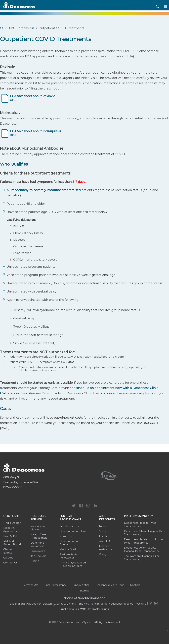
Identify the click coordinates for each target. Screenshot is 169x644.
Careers (8, 558)
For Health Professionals (70, 518)
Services (104, 531)
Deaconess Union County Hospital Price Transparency (142, 549)
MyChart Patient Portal (12, 543)
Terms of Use (31, 585)
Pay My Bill (10, 536)
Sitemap (85, 591)
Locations (105, 536)
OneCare (135, 585)
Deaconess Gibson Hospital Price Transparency (145, 533)
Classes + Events (9, 551)
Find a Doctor (12, 523)
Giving (103, 554)
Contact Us (10, 563)
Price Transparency (138, 516)
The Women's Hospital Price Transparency (142, 558)
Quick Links (11, 516)
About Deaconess (107, 518)
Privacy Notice (81, 585)
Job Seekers (38, 556)
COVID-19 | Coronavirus (17, 28)
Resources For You (38, 518)
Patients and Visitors (38, 528)
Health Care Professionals (39, 536)
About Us (105, 541)
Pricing (35, 561)
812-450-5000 (13, 487)
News (103, 526)
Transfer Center (69, 526)
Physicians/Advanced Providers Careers (73, 564)
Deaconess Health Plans (110, 585)
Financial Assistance (106, 548)
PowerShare (67, 536)
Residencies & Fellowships (68, 556)
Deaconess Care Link (73, 531)
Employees (38, 551)
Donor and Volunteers (37, 544)
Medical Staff (68, 549)
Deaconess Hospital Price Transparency (140, 524)
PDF (33, 98)
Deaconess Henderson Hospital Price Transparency (144, 541)
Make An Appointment (12, 529)
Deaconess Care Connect (70, 543)
